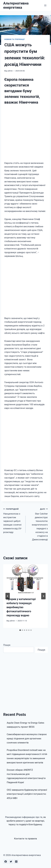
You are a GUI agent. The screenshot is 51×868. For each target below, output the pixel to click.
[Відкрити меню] (45, 5)
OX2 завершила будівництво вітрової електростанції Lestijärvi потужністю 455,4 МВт (27, 794)
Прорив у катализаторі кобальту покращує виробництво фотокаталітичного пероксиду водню (21, 607)
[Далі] (43, 596)
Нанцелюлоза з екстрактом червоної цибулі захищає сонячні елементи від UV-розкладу (13, 520)
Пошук (7, 645)
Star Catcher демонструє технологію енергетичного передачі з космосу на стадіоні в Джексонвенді (38, 524)
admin (10, 71)
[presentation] (26, 579)
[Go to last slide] (8, 596)
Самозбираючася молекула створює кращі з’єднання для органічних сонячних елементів (27, 738)
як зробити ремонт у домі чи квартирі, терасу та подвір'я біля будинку (26, 821)
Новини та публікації (14, 39)
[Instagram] (16, 862)
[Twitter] (11, 862)
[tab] (20, 630)
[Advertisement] (26, 134)
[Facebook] (6, 862)
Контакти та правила (26, 839)
